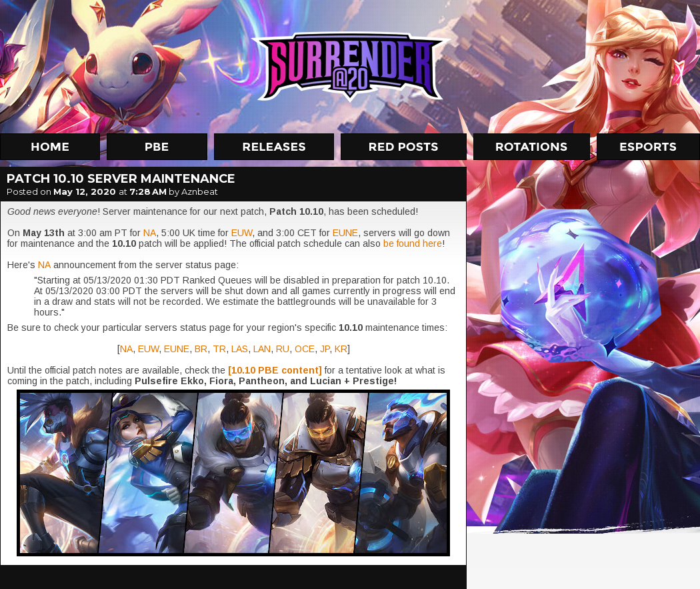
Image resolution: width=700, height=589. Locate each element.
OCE (305, 349)
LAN (262, 349)
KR (341, 349)
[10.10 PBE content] (275, 370)
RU (283, 349)
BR (201, 349)
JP (325, 349)
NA (150, 233)
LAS (240, 349)
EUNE (345, 233)
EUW (242, 233)
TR (219, 349)
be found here (413, 243)
